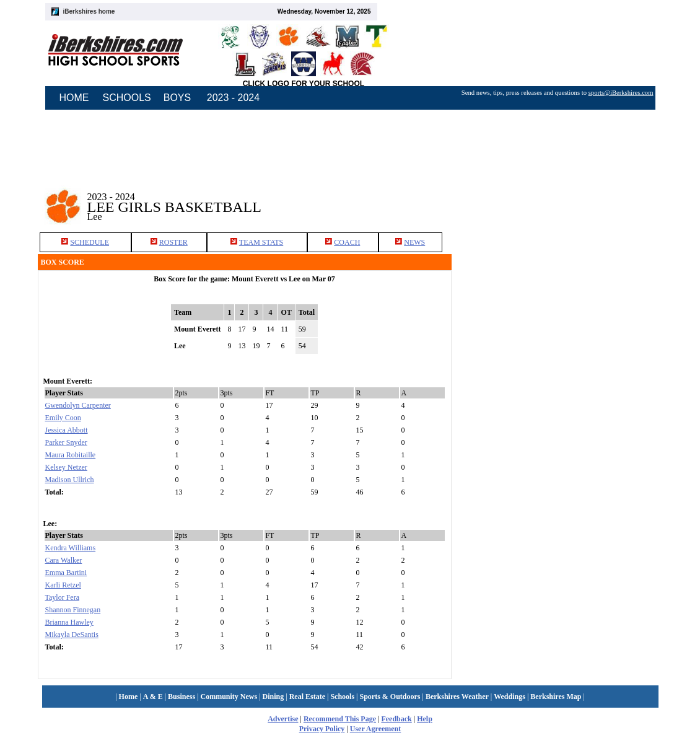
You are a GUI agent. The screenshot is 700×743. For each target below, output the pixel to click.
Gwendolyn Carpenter (78, 405)
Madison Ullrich (70, 480)
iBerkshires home (89, 11)
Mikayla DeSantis (72, 635)
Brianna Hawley (69, 622)
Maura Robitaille (71, 455)
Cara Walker (64, 560)
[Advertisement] (563, 352)
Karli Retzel (63, 585)
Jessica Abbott (67, 430)
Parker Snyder (66, 442)
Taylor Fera (62, 597)
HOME (74, 98)
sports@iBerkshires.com (621, 93)
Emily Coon (63, 418)
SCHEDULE (90, 242)
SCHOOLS (127, 98)
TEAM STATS (261, 242)
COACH (347, 242)
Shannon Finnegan (73, 610)
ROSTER (173, 242)
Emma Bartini (66, 573)
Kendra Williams (71, 548)
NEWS (414, 242)
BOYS (177, 98)
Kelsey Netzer (66, 467)
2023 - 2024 (233, 98)
